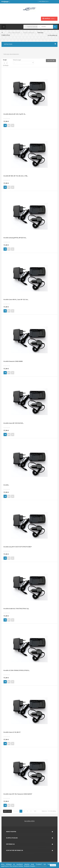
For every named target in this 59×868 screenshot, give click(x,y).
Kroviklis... (6, 485)
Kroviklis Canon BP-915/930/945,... (14, 423)
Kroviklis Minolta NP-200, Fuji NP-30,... (15, 114)
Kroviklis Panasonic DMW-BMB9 (13, 361)
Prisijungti (5, 2)
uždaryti (53, 865)
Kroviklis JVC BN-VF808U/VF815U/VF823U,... (17, 671)
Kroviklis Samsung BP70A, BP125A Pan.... (15, 238)
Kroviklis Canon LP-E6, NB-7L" (12, 732)
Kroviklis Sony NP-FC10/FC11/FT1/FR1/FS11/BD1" (18, 547)
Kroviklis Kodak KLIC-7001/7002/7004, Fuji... (16, 609)
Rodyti (5, 60)
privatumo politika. (41, 866)
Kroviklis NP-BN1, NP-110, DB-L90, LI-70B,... (16, 176)
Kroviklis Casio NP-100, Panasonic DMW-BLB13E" (18, 794)
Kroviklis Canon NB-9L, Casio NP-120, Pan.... (16, 300)
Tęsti (35, 811)
